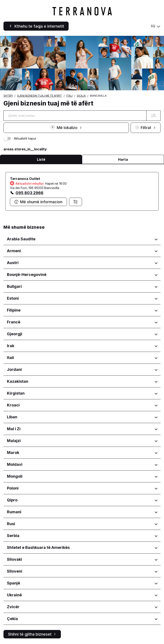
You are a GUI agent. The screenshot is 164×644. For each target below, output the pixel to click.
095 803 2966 (29, 193)
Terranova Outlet (25, 179)
